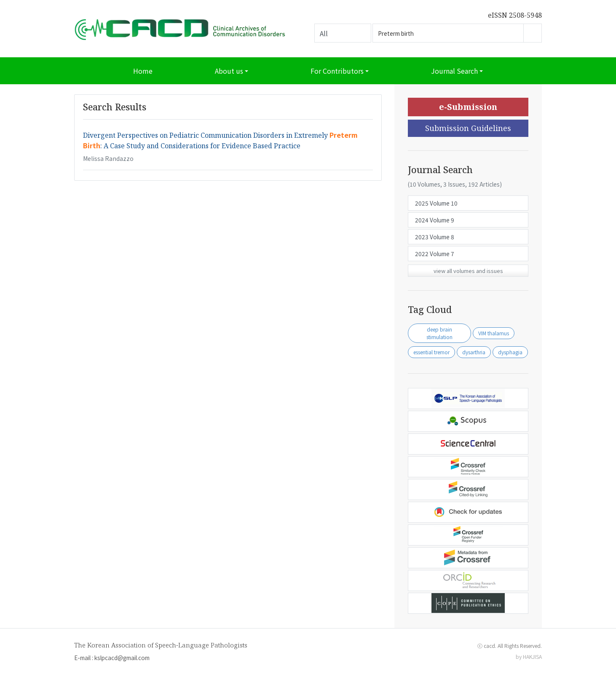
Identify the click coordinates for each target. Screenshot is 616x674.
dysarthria (474, 352)
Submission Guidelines (468, 128)
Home (143, 71)
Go (533, 33)
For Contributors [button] (337, 71)
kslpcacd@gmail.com (122, 658)
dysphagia (510, 352)
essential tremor (431, 352)
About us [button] (229, 71)
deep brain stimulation (439, 333)
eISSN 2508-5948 (515, 15)
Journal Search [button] (454, 71)
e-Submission (468, 107)
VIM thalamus (494, 333)
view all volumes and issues (468, 271)
